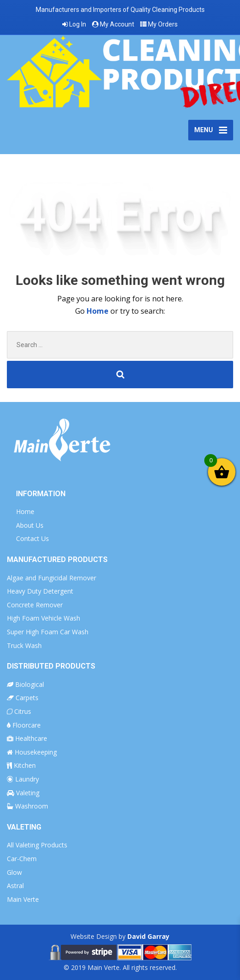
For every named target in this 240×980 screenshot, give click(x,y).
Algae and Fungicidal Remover (52, 578)
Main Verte (23, 899)
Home (98, 311)
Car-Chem (22, 859)
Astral (15, 886)
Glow (14, 872)
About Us (30, 525)
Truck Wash (24, 645)
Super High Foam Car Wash (48, 632)
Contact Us (33, 538)
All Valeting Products (37, 845)
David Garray (148, 936)
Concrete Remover (35, 605)
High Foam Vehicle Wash (44, 618)
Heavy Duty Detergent (40, 591)
